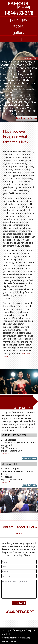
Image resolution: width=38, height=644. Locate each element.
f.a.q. (18, 39)
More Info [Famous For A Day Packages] (6, 453)
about (18, 26)
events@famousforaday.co (16, 638)
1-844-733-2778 (19, 13)
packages (18, 20)
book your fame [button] (26, 118)
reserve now (29, 458)
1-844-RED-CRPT (19, 612)
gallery (18, 32)
